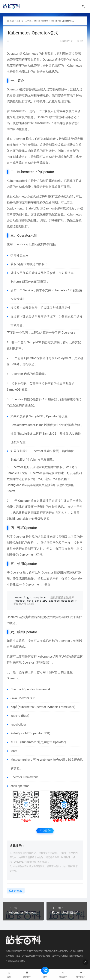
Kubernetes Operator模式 (62, 21)
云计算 (28, 21)
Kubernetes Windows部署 (23, 913)
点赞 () (45, 830)
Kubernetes (30, 54)
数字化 (20, 21)
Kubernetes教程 (41, 21)
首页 (12, 21)
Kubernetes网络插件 (66, 913)
